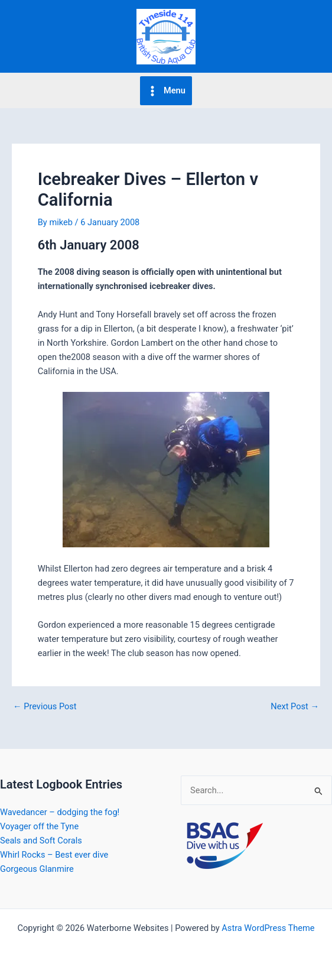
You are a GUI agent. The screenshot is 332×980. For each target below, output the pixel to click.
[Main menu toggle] (166, 91)
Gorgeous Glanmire (37, 869)
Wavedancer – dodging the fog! (60, 812)
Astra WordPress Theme (268, 928)
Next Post (295, 707)
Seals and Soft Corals (41, 841)
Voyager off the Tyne (39, 826)
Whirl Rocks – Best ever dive (54, 855)
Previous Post (45, 707)
